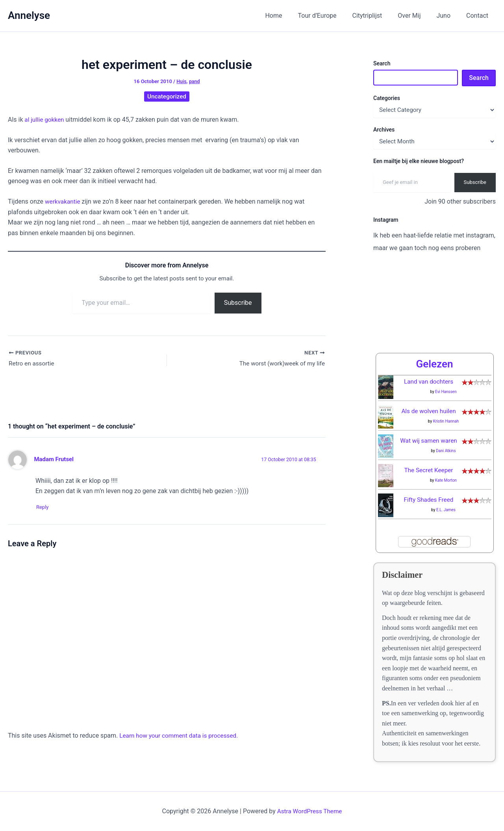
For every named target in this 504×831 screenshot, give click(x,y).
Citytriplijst (378, 16)
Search (382, 63)
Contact (479, 16)
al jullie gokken (45, 120)
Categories (387, 98)
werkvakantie (64, 201)
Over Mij (417, 16)
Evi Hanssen (446, 392)
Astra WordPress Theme (309, 811)
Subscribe (238, 303)
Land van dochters (429, 381)
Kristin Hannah (446, 421)
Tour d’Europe (332, 16)
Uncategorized (167, 96)
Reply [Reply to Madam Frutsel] (46, 508)
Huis (181, 81)
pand (195, 81)
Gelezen (434, 364)
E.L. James (446, 510)
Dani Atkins (446, 451)
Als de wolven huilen (429, 411)
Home (291, 16)
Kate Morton (446, 480)
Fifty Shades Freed (429, 500)
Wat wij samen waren (429, 441)
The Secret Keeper (429, 470)
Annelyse (29, 15)
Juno (448, 16)
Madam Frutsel (55, 460)
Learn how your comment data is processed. (181, 737)
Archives (384, 130)
